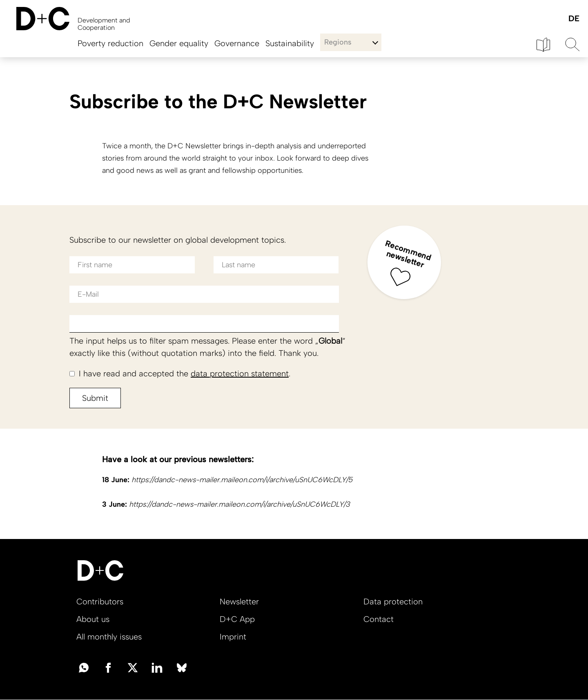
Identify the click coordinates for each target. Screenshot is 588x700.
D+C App (237, 619)
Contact (379, 619)
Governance (237, 43)
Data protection (393, 602)
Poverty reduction (110, 43)
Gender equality (179, 43)
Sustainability (290, 43)
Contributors (100, 602)
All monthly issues (109, 637)
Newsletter (239, 602)
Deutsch (574, 19)
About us (93, 619)
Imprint (233, 637)
